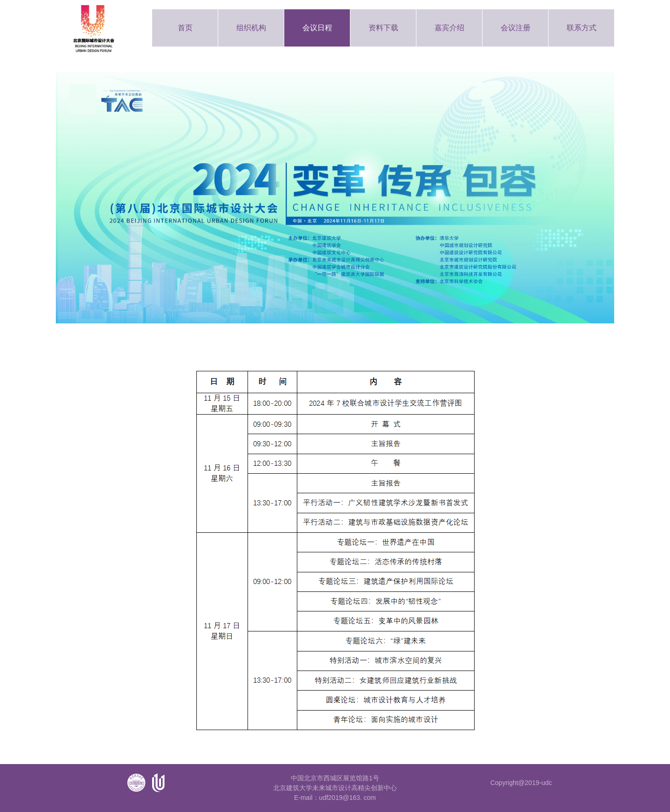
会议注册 (516, 28)
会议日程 (317, 28)
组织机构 (251, 28)
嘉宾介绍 (449, 28)
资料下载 (383, 28)
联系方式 (582, 28)
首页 (185, 28)
